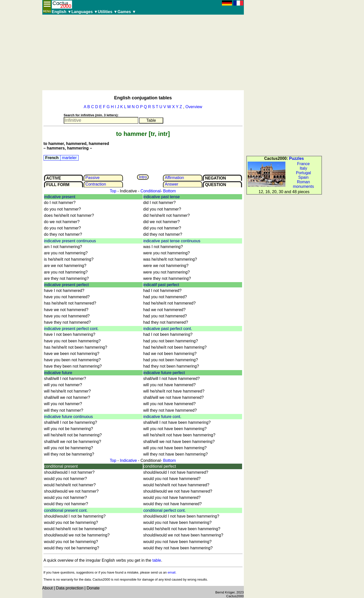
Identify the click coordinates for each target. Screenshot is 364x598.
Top (113, 191)
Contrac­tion (96, 184)
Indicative (128, 460)
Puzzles (297, 158)
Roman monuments (304, 184)
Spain (303, 177)
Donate (93, 588)
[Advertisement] (143, 52)
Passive (92, 178)
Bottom (169, 191)
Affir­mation (174, 178)
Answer (171, 184)
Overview (194, 107)
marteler (69, 158)
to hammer (132, 134)
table (157, 560)
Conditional (151, 191)
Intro (143, 177)
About (48, 588)
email (171, 572)
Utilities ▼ (108, 12)
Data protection (70, 588)
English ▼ (62, 12)
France (304, 164)
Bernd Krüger (225, 592)
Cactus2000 (235, 596)
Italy (303, 168)
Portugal (304, 173)
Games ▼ (127, 12)
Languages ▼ (85, 12)
